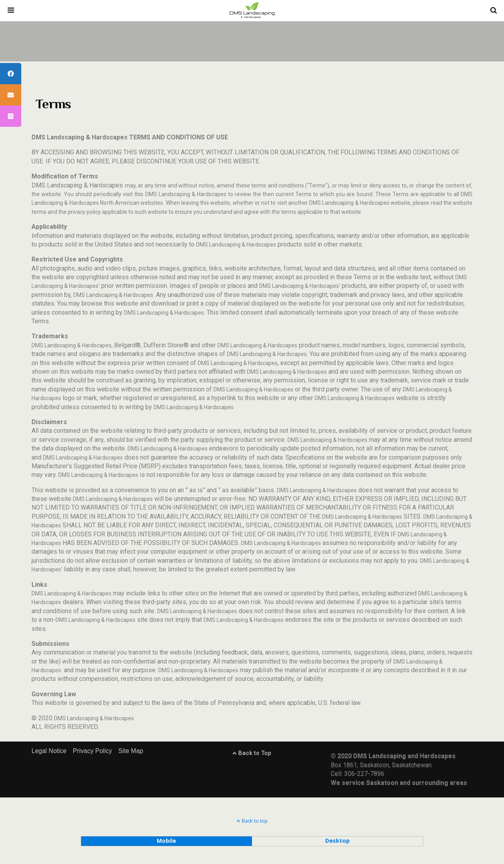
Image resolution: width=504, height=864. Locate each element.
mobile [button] (166, 841)
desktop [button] (337, 841)
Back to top (255, 821)
